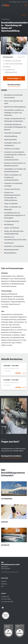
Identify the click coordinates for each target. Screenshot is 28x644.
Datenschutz (4, 584)
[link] (5, 5)
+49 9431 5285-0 (7, 599)
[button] (26, 5)
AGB (2, 586)
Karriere (24, 2)
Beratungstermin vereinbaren (11, 456)
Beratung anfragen (14, 85)
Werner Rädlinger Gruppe (15, 2)
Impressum (4, 581)
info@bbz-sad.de (5, 597)
